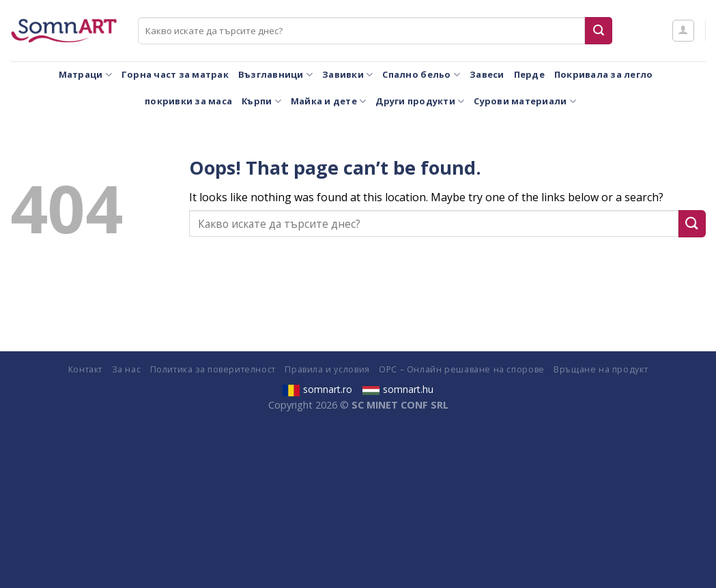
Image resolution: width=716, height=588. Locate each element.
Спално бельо (421, 75)
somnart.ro (317, 389)
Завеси (487, 74)
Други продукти (420, 101)
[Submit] (599, 31)
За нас (127, 369)
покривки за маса (188, 101)
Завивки (347, 75)
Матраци (85, 75)
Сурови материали (525, 101)
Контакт (85, 369)
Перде (529, 74)
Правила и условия (327, 369)
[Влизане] (683, 31)
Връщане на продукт (601, 369)
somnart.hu (398, 389)
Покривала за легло (604, 74)
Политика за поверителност (213, 369)
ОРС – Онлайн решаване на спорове (462, 369)
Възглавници (275, 75)
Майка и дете (329, 101)
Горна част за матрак (175, 74)
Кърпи (261, 101)
